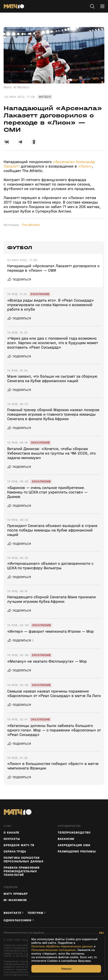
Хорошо (66, 969)
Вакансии (66, 839)
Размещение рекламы (77, 852)
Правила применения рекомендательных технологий (22, 871)
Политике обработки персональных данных (62, 946)
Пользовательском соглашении (54, 950)
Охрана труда (15, 852)
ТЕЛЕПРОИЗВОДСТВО (74, 833)
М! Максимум (15, 900)
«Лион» (85, 166)
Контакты (12, 839)
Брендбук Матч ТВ (19, 845)
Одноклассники (18, 920)
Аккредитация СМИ (74, 845)
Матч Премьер (16, 894)
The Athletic (31, 225)
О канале (11, 833)
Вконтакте (12, 913)
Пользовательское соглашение (24, 933)
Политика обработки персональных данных (24, 860)
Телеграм (35, 913)
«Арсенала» (64, 162)
